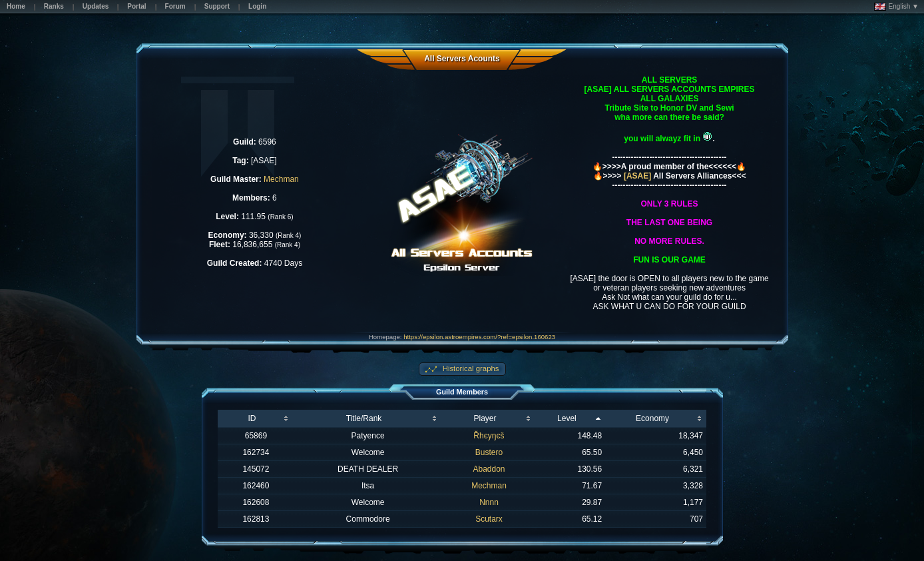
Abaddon (489, 469)
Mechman (281, 179)
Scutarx (489, 519)
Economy (652, 418)
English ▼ (896, 7)
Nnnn (489, 502)
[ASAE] (638, 176)
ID (252, 418)
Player (485, 418)
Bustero (489, 452)
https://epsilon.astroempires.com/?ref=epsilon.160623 (479, 337)
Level (567, 418)
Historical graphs (470, 368)
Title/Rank (364, 418)
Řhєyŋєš (489, 436)
